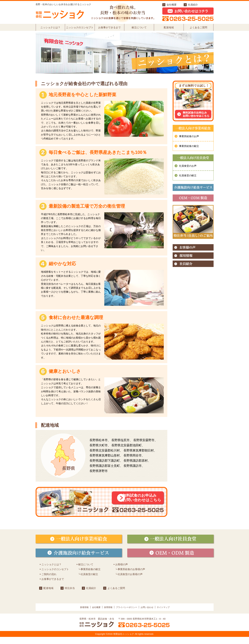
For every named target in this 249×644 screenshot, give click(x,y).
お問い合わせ (153, 614)
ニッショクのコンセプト (80, 29)
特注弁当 (70, 596)
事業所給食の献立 (189, 150)
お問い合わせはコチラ (188, 11)
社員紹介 (193, 5)
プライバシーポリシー (127, 614)
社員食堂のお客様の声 (130, 581)
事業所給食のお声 (189, 140)
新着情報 (73, 614)
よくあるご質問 (198, 29)
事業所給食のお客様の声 (131, 577)
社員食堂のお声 (188, 170)
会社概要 (172, 5)
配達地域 (169, 29)
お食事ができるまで (109, 29)
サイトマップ (173, 614)
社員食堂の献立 (188, 179)
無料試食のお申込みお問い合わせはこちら (136, 503)
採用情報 (104, 614)
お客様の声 (122, 572)
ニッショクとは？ (50, 29)
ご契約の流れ (49, 581)
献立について (139, 29)
